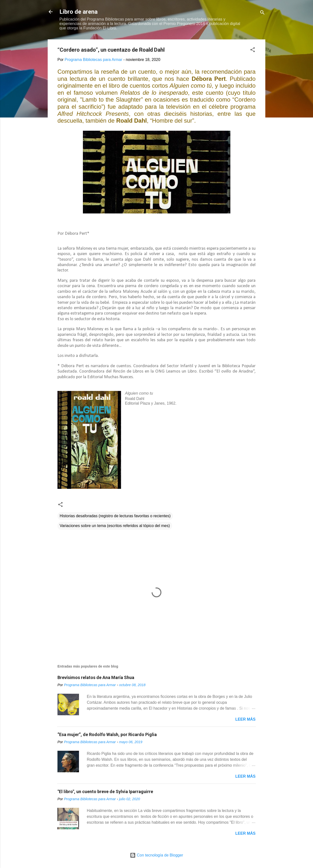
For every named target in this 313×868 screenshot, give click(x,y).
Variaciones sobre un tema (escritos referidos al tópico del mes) (115, 526)
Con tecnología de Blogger (156, 855)
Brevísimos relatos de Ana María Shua (96, 677)
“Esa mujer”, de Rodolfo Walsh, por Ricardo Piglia (107, 734)
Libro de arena (78, 12)
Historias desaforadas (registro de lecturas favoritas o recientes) (115, 516)
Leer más (245, 719)
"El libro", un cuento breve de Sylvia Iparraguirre (105, 792)
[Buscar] (262, 13)
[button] (253, 51)
